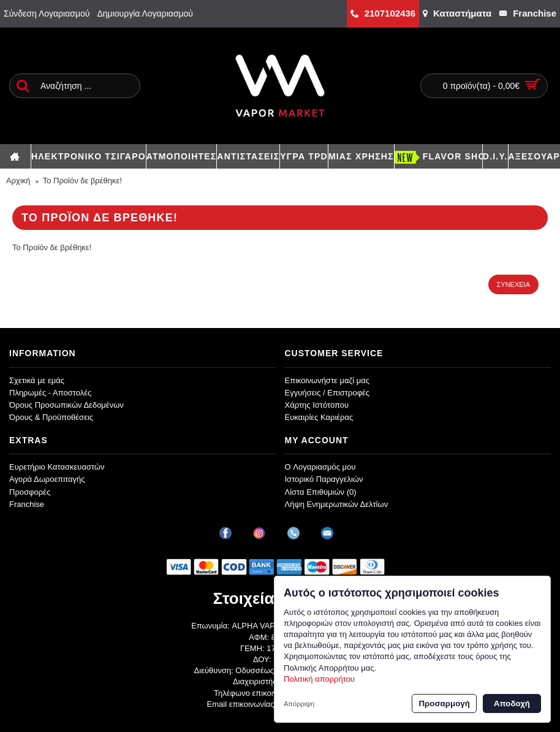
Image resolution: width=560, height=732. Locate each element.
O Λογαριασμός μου (320, 467)
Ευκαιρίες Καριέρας (319, 417)
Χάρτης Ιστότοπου (317, 405)
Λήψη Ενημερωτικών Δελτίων (337, 504)
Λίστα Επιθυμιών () (321, 492)
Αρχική (18, 181)
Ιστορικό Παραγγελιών (324, 479)
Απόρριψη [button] (299, 704)
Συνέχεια (513, 284)
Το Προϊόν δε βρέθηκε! (82, 181)
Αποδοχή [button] (512, 703)
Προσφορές (30, 492)
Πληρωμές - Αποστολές (50, 393)
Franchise (27, 504)
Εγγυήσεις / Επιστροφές (327, 393)
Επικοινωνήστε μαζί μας (327, 380)
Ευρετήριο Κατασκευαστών (57, 467)
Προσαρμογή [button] (444, 703)
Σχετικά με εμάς (37, 380)
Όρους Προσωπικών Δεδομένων (66, 405)
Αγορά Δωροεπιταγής (47, 479)
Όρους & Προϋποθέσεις (51, 417)
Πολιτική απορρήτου (319, 679)
